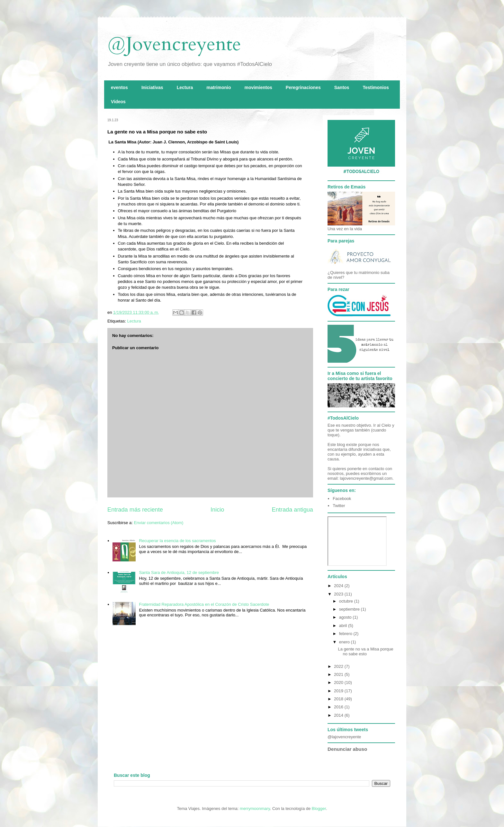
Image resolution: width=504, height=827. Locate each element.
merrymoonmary (255, 809)
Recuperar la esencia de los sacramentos (177, 541)
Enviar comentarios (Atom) (158, 523)
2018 (339, 699)
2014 (339, 715)
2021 (339, 674)
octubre (347, 601)
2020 (339, 682)
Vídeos (118, 102)
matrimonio (219, 87)
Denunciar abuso (347, 749)
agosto (346, 617)
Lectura (185, 87)
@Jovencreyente (174, 44)
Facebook (342, 499)
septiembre (350, 609)
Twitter (339, 506)
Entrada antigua (292, 510)
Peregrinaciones (303, 87)
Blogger (319, 809)
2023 (339, 594)
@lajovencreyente (344, 737)
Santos (342, 87)
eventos (119, 87)
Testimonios (376, 87)
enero (345, 642)
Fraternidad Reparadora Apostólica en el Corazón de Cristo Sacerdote (204, 604)
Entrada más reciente (135, 510)
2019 (339, 691)
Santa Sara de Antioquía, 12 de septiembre (179, 573)
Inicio (217, 510)
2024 (339, 586)
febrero (346, 634)
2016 (339, 707)
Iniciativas (152, 87)
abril (344, 626)
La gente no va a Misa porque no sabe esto (365, 652)
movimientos (258, 87)
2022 (339, 666)
